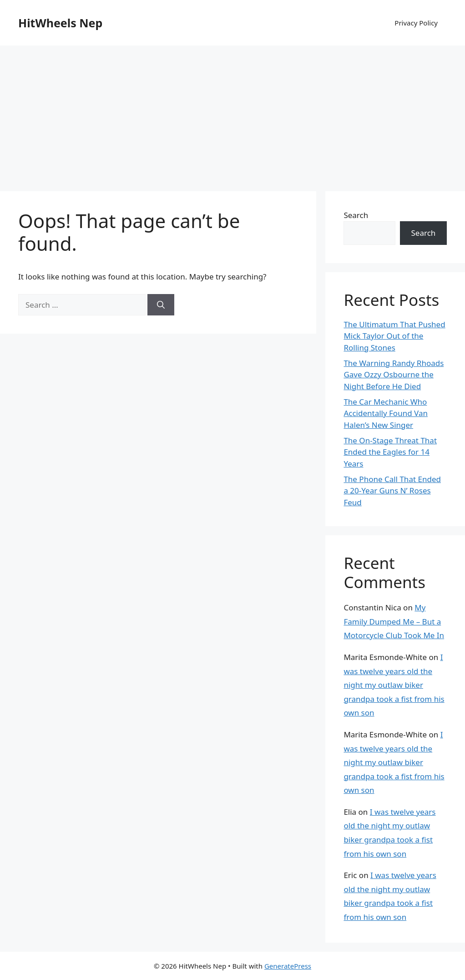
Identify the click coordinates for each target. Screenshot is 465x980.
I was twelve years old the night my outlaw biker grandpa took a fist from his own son (394, 685)
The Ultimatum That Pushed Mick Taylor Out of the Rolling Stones (394, 336)
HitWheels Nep (60, 23)
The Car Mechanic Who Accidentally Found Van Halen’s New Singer (386, 413)
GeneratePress (288, 966)
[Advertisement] (232, 114)
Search (356, 215)
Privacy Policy (416, 23)
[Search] (161, 305)
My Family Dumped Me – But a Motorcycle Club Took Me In (394, 621)
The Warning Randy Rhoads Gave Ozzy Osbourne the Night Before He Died (394, 375)
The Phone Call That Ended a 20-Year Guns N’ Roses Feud (392, 491)
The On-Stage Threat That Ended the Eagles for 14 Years (390, 452)
